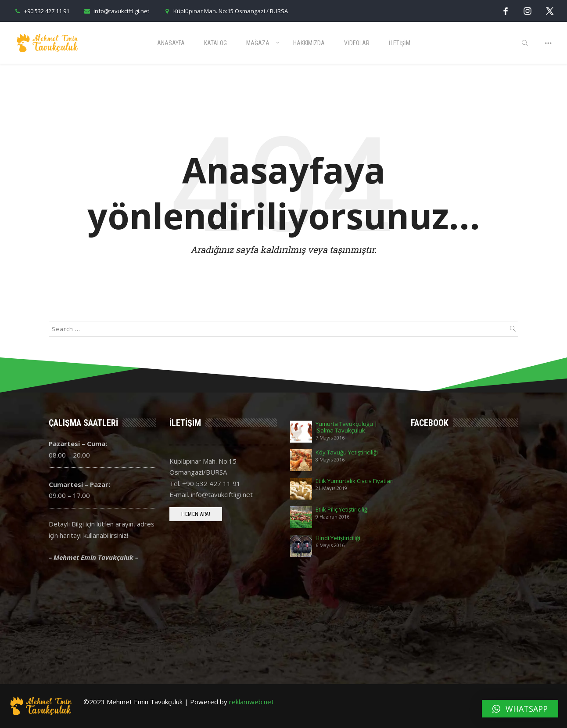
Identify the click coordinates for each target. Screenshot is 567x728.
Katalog (215, 43)
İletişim (400, 43)
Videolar (357, 43)
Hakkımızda (309, 43)
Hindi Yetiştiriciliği (338, 538)
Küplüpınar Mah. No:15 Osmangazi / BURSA (225, 11)
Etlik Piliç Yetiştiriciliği (342, 510)
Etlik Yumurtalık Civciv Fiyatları (355, 481)
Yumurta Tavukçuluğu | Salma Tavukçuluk (346, 427)
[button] (520, 709)
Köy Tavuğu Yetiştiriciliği (347, 452)
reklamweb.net (251, 702)
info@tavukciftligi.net (116, 11)
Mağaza (258, 43)
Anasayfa (171, 43)
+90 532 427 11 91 (41, 11)
